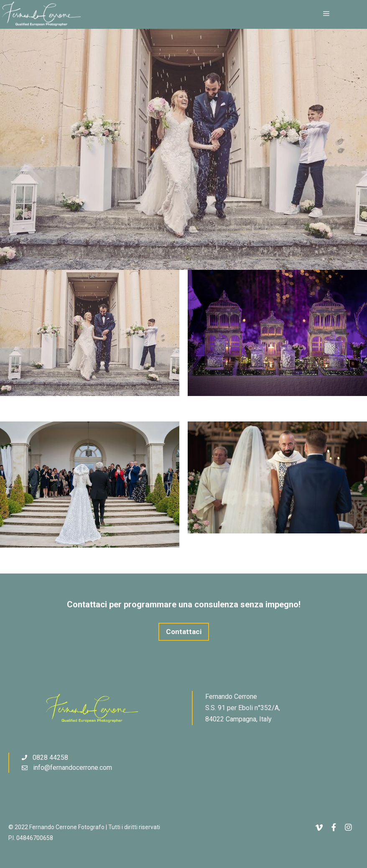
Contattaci (184, 632)
